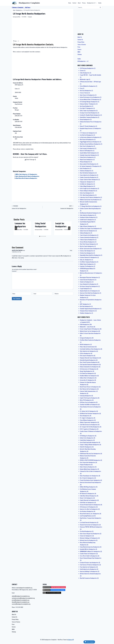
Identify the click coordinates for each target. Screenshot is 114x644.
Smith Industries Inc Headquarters (88, 569)
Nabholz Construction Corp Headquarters (90, 200)
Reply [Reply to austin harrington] (71, 250)
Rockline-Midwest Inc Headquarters (89, 376)
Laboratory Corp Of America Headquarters (90, 197)
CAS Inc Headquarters (85, 353)
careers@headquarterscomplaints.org (21, 604)
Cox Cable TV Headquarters (87, 108)
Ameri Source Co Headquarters (87, 95)
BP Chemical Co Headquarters (87, 494)
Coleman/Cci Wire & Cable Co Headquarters (91, 471)
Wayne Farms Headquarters (87, 160)
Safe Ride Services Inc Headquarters (89, 425)
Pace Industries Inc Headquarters (88, 567)
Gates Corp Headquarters (86, 193)
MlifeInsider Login (84, 79)
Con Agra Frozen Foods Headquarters (89, 113)
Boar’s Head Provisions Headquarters (89, 362)
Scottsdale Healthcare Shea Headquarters (90, 349)
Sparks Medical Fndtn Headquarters (89, 153)
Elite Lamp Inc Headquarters (87, 356)
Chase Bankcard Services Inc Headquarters (90, 407)
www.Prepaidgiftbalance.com (87, 516)
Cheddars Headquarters (86, 313)
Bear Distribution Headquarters (88, 173)
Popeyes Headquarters (85, 465)
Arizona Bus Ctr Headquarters (87, 380)
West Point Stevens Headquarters (88, 244)
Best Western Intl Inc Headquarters (89, 389)
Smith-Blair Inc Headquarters (87, 502)
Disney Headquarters (85, 119)
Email (35, 294)
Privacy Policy (81, 42)
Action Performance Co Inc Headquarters (90, 97)
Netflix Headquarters (85, 344)
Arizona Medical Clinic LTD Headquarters (90, 99)
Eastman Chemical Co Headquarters (89, 257)
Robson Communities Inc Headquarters (89, 367)
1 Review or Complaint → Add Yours (21, 7)
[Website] (64, 294)
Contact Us (80, 40)
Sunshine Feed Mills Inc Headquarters (89, 404)
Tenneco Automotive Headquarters (88, 237)
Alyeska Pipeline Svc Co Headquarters (89, 291)
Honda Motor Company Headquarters (89, 117)
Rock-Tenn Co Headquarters (87, 146)
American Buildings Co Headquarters (89, 571)
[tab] (40, 236)
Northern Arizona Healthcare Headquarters (90, 144)
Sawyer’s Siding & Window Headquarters (90, 445)
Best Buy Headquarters (86, 306)
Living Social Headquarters (41, 225)
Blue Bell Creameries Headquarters (88, 578)
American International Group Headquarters (91, 482)
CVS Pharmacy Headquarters (87, 68)
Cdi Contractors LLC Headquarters (88, 369)
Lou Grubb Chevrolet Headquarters (88, 522)
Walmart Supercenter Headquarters (89, 422)
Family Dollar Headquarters (87, 440)
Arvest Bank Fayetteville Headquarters (89, 442)
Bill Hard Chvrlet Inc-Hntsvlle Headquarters (90, 574)
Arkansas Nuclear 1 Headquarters (88, 104)
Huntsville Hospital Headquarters (88, 360)
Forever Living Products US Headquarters (90, 329)
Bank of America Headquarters (87, 467)
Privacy (84, 3)
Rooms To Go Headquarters (87, 498)
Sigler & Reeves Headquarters (87, 226)
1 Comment (30, 17)
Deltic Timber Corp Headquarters (88, 111)
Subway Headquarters (85, 233)
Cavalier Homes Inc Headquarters (88, 554)
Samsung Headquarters (86, 396)
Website (57, 294)
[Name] (21, 294)
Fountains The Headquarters (87, 266)
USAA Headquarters (85, 324)
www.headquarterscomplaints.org (24, 588)
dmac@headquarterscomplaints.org (21, 602)
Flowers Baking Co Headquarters (88, 191)
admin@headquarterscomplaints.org (21, 596)
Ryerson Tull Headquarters (86, 151)
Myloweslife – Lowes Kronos (87, 327)
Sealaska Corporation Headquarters (89, 155)
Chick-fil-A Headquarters (86, 447)
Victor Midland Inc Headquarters (88, 86)
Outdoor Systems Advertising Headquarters (90, 208)
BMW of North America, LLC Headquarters (26, 174)
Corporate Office (17, 17)
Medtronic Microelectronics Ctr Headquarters (91, 273)
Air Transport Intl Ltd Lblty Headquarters (90, 427)
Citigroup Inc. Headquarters (87, 182)
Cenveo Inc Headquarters (86, 536)
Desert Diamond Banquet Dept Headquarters (91, 558)
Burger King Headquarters (86, 371)
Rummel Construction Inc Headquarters (90, 525)
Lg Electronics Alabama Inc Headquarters (90, 137)
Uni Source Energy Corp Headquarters (89, 286)
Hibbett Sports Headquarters (87, 264)
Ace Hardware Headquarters (87, 511)
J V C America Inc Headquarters (88, 133)
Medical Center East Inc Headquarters (89, 331)
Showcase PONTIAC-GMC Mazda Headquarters (91, 527)
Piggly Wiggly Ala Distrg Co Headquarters (90, 142)
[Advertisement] (43, 29)
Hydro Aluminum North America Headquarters (27, 176)
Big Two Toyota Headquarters (87, 246)
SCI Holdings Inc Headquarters (87, 436)
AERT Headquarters (85, 304)
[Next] (69, 228)
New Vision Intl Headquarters (87, 139)
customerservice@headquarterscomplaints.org (23, 598)
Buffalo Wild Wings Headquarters (88, 487)
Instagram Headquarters (86, 338)
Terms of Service (82, 44)
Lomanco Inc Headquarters (58, 207)
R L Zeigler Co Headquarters (87, 418)
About (79, 3)
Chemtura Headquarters (86, 171)
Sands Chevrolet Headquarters (87, 280)
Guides (100, 3)
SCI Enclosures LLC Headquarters (88, 507)
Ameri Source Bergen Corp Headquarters (90, 534)
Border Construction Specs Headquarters (90, 249)
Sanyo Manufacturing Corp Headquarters (90, 547)
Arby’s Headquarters (85, 168)
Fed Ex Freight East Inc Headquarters (89, 188)
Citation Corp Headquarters (87, 253)
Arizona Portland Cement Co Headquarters (90, 505)
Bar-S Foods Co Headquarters (87, 478)
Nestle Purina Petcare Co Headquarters (89, 387)
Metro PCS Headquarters (86, 400)
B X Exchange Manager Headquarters (89, 102)
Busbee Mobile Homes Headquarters (89, 469)
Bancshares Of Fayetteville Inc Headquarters (91, 300)
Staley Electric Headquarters (87, 157)
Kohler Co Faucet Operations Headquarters (90, 333)
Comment (15, 271)
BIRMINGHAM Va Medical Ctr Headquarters (90, 551)
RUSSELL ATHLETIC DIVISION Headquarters (90, 460)
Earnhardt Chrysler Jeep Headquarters (89, 563)
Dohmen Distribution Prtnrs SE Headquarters (91, 122)
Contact (74, 3)
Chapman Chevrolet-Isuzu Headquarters (90, 358)
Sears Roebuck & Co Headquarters (88, 284)
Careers (79, 49)
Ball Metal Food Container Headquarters (90, 413)
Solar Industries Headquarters (87, 215)
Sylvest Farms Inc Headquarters (88, 231)
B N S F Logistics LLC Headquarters (88, 429)
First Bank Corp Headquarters (87, 373)
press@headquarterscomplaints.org (21, 600)
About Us (80, 37)
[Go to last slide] (16, 228)
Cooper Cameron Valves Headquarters (89, 180)
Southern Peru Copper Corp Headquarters (90, 228)
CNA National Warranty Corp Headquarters (90, 454)
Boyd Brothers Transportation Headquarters (91, 518)
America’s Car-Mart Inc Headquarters (89, 509)
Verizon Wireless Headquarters (87, 242)
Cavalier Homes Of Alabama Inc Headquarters (91, 431)
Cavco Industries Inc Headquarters (88, 175)
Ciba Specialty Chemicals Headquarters (90, 365)
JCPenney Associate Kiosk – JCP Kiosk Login (90, 82)
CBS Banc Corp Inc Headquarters (88, 402)
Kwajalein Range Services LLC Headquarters (91, 128)
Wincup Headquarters (85, 162)
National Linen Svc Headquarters (88, 540)
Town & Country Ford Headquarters (88, 235)
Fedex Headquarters (85, 73)
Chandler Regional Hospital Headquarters (90, 309)
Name (14, 294)
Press (79, 47)
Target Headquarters (85, 289)
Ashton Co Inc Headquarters (87, 438)
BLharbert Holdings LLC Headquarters (89, 538)
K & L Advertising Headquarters (87, 195)
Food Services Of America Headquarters (90, 565)
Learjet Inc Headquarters (61, 225)
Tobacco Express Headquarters (87, 240)
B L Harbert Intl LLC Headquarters (88, 411)
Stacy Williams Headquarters (87, 420)
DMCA (79, 52)
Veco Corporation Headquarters (88, 462)
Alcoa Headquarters (85, 416)
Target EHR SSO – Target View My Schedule (91, 75)
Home (70, 3)
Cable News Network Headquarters (88, 496)
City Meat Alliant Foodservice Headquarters (90, 340)
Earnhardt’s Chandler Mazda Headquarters (90, 115)
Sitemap (80, 54)
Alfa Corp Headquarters (86, 90)
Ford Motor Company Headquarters (88, 262)
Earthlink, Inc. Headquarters (87, 184)
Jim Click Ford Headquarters (87, 135)
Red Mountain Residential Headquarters (90, 213)
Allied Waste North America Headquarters (26, 178)
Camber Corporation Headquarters (88, 177)
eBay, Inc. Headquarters (86, 260)
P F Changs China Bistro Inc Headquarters (90, 206)
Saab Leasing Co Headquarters (87, 148)
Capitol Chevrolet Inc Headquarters (89, 500)
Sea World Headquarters (86, 531)
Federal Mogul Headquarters (87, 186)
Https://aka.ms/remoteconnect (87, 347)
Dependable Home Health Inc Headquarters (90, 255)
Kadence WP (71, 640)
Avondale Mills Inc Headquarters (88, 549)
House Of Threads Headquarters (88, 126)
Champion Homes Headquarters (88, 311)
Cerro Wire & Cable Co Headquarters (89, 556)
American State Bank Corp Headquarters (90, 293)
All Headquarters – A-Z (83, 61)
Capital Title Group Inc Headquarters (89, 398)
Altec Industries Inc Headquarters (88, 351)
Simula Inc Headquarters (86, 282)
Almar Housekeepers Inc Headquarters (89, 476)
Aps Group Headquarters (86, 106)
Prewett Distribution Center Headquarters (90, 480)
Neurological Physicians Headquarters (89, 277)
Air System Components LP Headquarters (90, 166)
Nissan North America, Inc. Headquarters (90, 514)
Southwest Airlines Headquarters (88, 217)
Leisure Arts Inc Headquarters (27, 207)
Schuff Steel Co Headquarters (87, 220)
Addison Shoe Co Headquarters (87, 378)
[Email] (43, 294)
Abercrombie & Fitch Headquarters (88, 164)
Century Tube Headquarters (87, 251)
